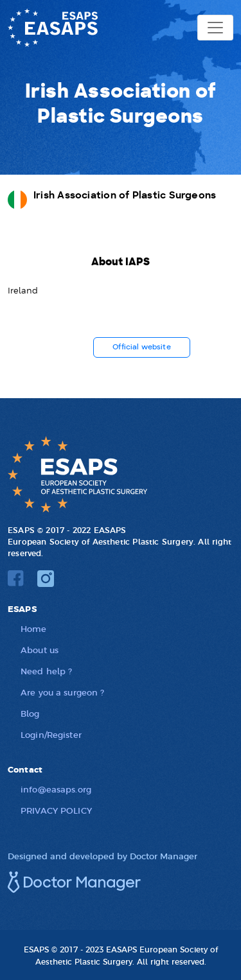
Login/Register (51, 734)
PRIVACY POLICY (56, 810)
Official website (142, 347)
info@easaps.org (56, 789)
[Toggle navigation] (215, 28)
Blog (30, 713)
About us (40, 650)
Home (34, 628)
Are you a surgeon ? (62, 692)
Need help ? (46, 671)
